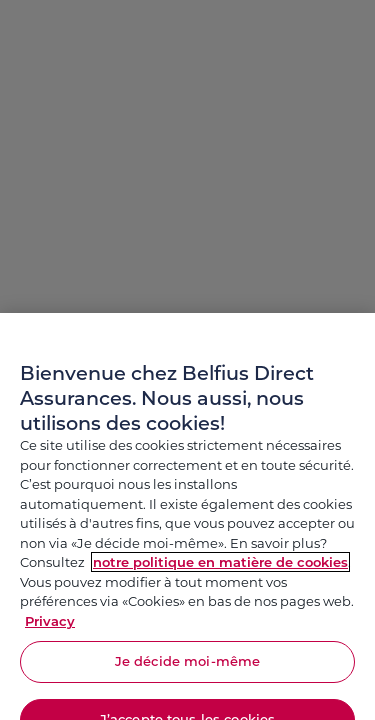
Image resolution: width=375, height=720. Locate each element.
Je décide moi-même (187, 669)
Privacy (50, 629)
